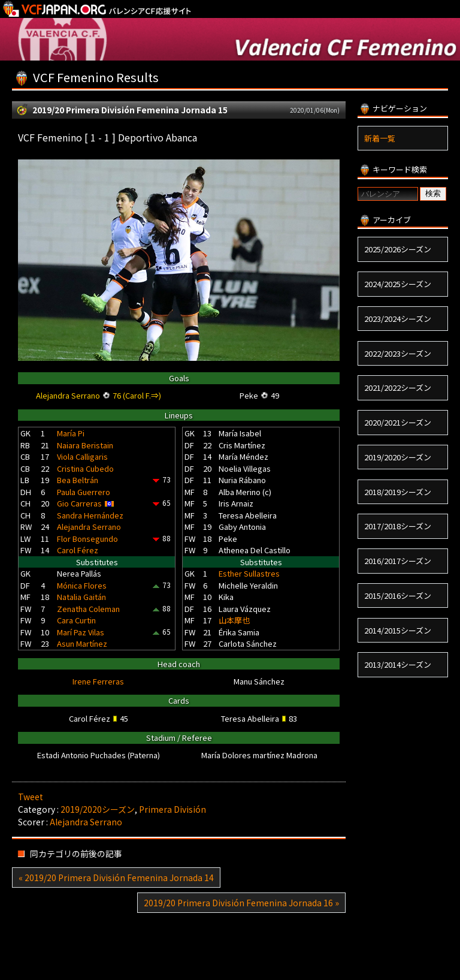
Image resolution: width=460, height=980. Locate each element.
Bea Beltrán (78, 480)
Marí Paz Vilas (81, 632)
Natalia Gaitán (81, 597)
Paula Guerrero (84, 492)
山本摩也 (234, 620)
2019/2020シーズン (98, 809)
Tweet (31, 797)
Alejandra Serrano (89, 527)
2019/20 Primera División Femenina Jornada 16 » (241, 903)
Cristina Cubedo (85, 468)
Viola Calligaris (82, 456)
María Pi (71, 433)
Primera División (172, 809)
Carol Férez (78, 550)
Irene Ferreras (98, 681)
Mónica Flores (82, 585)
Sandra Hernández (90, 515)
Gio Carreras (79, 503)
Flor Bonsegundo (87, 539)
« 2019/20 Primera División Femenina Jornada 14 (116, 878)
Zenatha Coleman (88, 609)
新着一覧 (380, 138)
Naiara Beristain (85, 445)
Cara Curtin (76, 620)
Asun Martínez (82, 643)
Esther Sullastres (249, 573)
